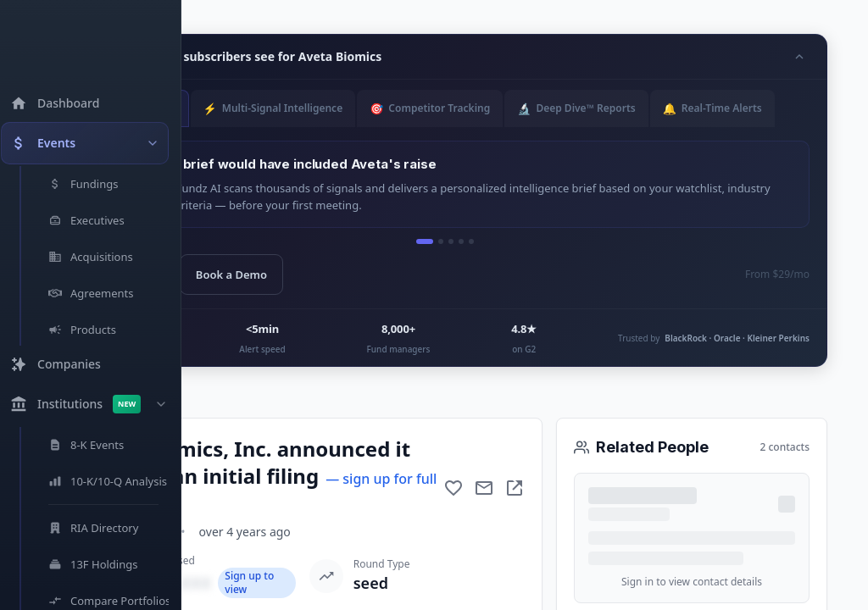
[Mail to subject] (484, 488)
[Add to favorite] (453, 488)
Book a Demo (270, 274)
